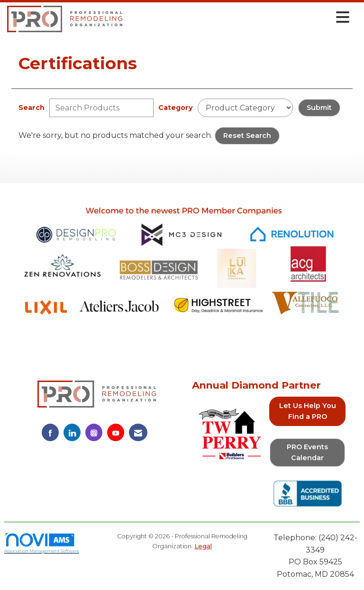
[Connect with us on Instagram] (94, 432)
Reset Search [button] (247, 136)
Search (32, 108)
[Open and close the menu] (238, 17)
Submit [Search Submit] (319, 108)
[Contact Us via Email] (138, 432)
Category (176, 108)
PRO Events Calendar (307, 452)
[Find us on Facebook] (50, 432)
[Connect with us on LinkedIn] (72, 432)
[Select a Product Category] (246, 108)
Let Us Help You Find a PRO (308, 411)
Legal (203, 546)
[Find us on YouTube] (116, 432)
